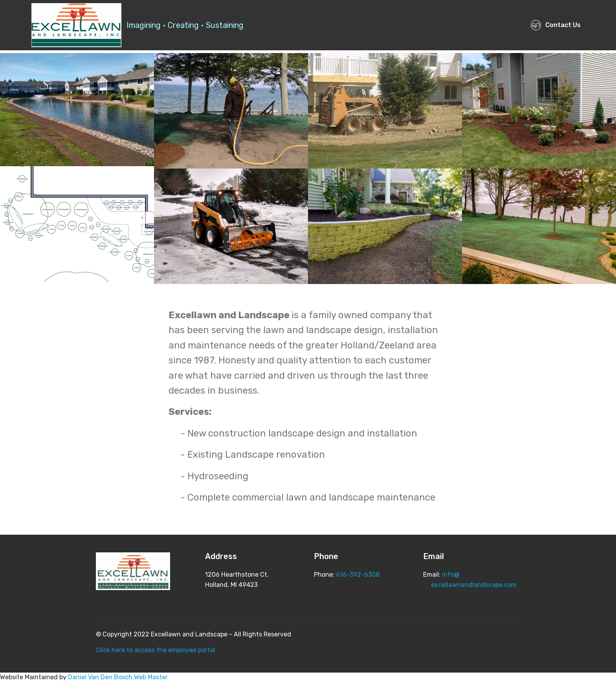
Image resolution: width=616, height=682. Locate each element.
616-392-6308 (358, 575)
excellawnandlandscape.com (470, 585)
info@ (451, 575)
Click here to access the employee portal (156, 650)
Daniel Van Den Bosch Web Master (118, 677)
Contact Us (555, 25)
